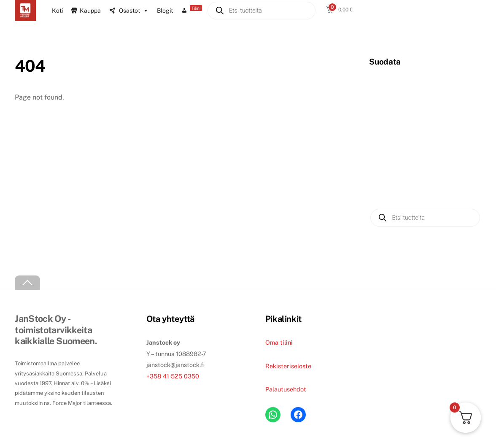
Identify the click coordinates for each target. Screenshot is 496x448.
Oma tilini (279, 342)
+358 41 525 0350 (173, 376)
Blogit (165, 11)
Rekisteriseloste (288, 366)
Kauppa (90, 11)
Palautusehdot (286, 389)
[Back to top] (27, 283)
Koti (57, 11)
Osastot (134, 11)
